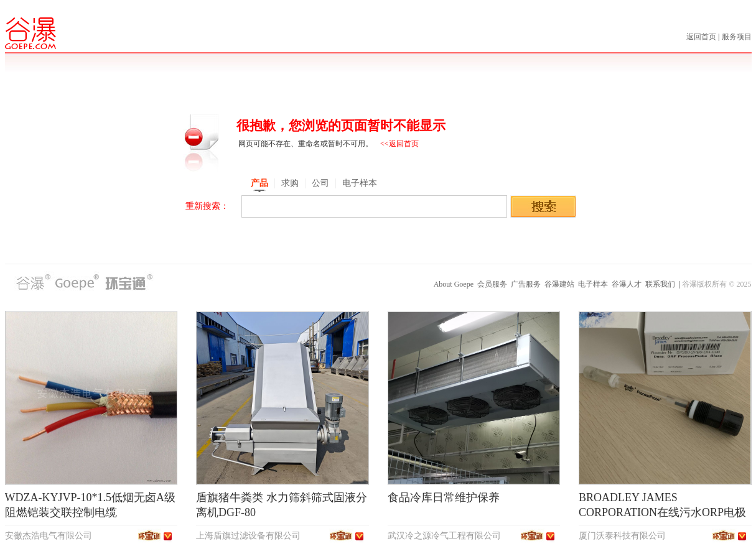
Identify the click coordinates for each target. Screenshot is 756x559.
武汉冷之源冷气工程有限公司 (444, 536)
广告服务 (526, 284)
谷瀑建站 (559, 284)
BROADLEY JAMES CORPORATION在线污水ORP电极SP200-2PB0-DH (662, 512)
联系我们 (660, 284)
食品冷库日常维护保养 (444, 497)
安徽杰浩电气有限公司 (49, 536)
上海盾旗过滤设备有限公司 (248, 536)
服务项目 (737, 37)
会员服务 (492, 284)
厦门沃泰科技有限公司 (622, 536)
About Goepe (454, 284)
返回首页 (702, 37)
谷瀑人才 (627, 284)
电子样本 (593, 284)
